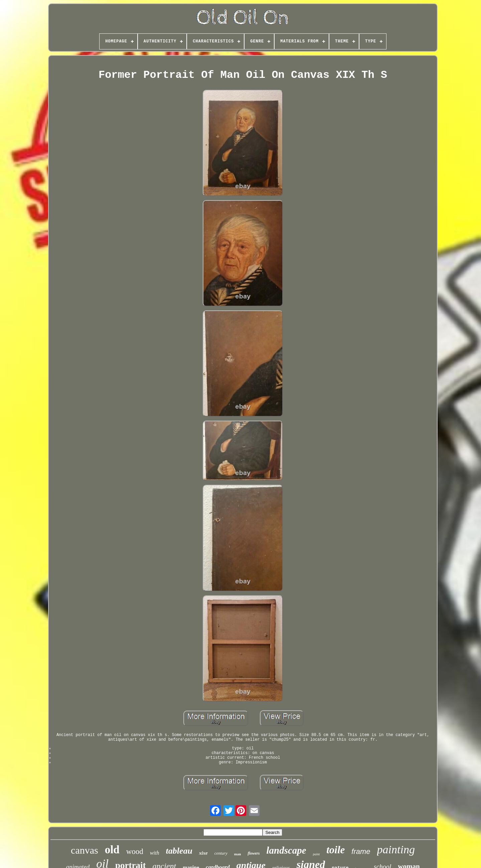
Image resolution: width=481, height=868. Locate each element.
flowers (254, 853)
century (221, 853)
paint (316, 854)
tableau (179, 851)
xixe (203, 853)
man (238, 854)
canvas (85, 850)
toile (336, 850)
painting (396, 849)
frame (361, 851)
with (155, 853)
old (112, 850)
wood (135, 851)
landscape (286, 850)
